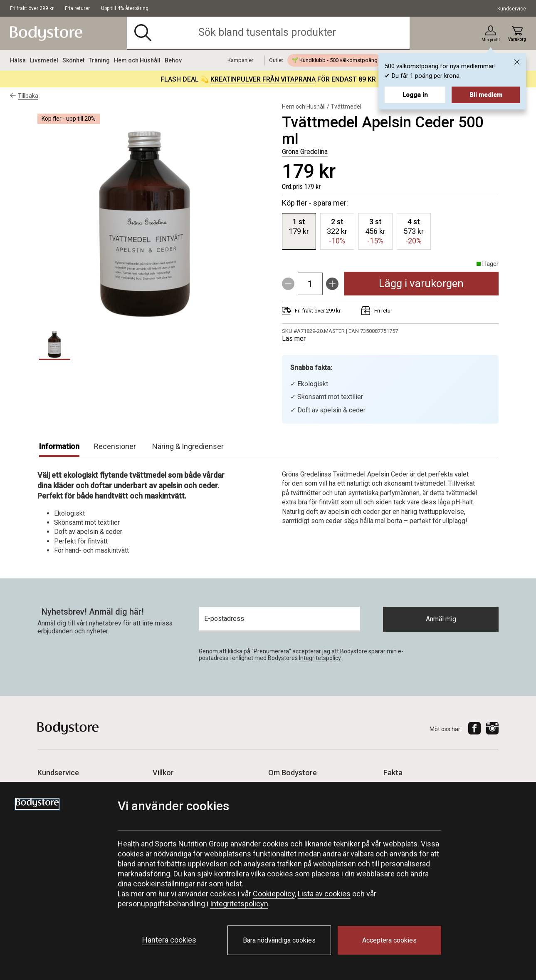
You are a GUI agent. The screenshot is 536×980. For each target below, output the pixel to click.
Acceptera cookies (389, 940)
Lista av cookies (324, 894)
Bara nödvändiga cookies (279, 940)
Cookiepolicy (274, 894)
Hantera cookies (169, 940)
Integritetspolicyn (239, 904)
